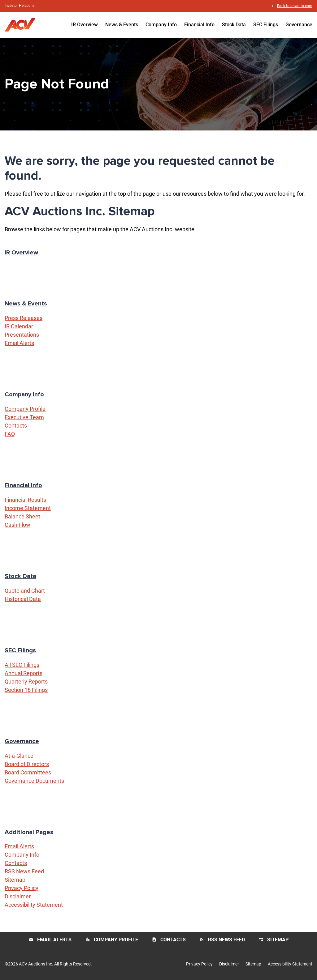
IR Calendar (19, 326)
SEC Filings (266, 25)
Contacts (16, 426)
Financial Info (199, 25)
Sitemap (15, 880)
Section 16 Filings (26, 690)
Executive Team (24, 417)
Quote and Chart (25, 591)
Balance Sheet (22, 516)
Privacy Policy (22, 888)
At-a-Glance (19, 756)
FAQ (10, 434)
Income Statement (28, 508)
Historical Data (23, 599)
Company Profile (25, 409)
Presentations (22, 335)
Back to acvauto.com (295, 6)
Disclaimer (18, 896)
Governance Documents (34, 781)
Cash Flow (17, 525)
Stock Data (234, 25)
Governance (299, 25)
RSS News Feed (24, 871)
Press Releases (24, 318)
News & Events (122, 25)
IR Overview (85, 25)
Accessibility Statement (34, 905)
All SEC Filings (22, 665)
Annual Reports (24, 673)
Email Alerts (19, 343)
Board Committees (28, 772)
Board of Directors (27, 764)
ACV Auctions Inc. (36, 964)
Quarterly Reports (26, 682)
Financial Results (25, 500)
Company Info (161, 25)
